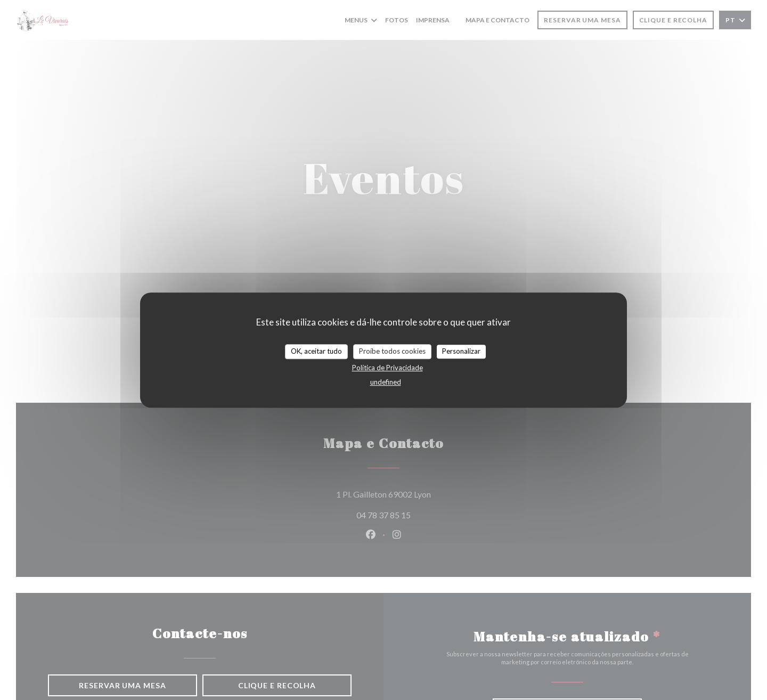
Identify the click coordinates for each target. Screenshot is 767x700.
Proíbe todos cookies (392, 351)
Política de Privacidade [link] (387, 368)
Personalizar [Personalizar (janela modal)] (461, 351)
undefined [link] (386, 382)
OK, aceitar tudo (316, 351)
